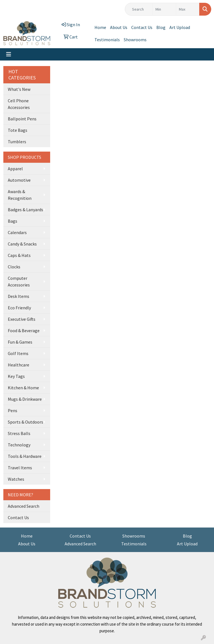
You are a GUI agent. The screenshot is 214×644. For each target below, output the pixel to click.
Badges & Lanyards (25, 210)
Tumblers (17, 142)
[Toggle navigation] (9, 54)
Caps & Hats (19, 255)
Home (100, 27)
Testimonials (107, 40)
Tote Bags (18, 130)
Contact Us (142, 27)
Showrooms (135, 40)
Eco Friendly (19, 308)
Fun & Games (20, 342)
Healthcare (19, 365)
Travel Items (20, 468)
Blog (161, 27)
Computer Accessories (19, 281)
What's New (19, 89)
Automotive (19, 180)
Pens (13, 410)
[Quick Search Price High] (188, 9)
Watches (16, 479)
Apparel (15, 169)
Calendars (17, 232)
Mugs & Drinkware (25, 399)
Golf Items (18, 353)
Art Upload (180, 27)
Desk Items (19, 296)
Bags (13, 221)
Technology (19, 445)
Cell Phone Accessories (19, 104)
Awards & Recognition (20, 195)
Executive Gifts (22, 319)
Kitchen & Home (23, 388)
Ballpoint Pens (22, 119)
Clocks (14, 267)
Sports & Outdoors (25, 422)
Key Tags (16, 376)
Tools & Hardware (25, 456)
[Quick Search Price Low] (164, 9)
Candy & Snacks (22, 244)
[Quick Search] (139, 9)
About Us (119, 27)
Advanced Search (24, 506)
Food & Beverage (24, 330)
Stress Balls (19, 433)
